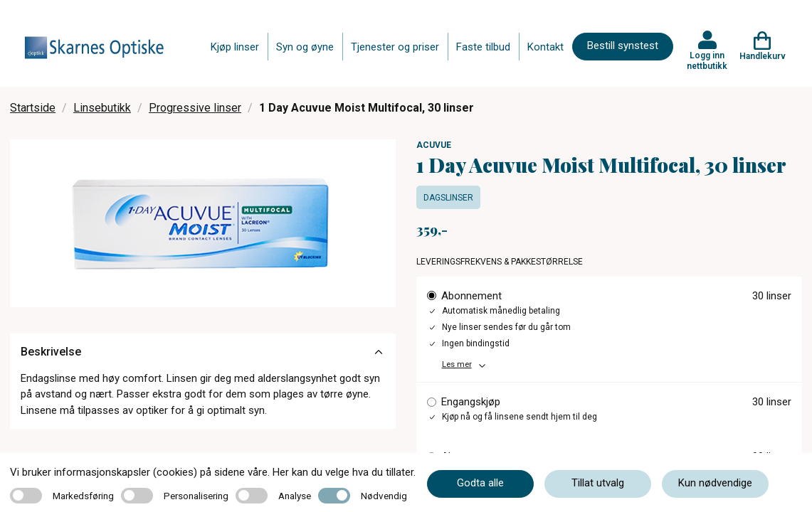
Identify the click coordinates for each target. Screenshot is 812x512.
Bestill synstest (623, 46)
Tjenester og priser (395, 47)
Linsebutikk (102, 108)
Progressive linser (195, 108)
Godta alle (480, 483)
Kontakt (545, 47)
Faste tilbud (483, 47)
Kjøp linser (235, 47)
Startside (33, 108)
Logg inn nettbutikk (707, 60)
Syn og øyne (305, 47)
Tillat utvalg (598, 483)
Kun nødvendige (715, 483)
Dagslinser (448, 198)
